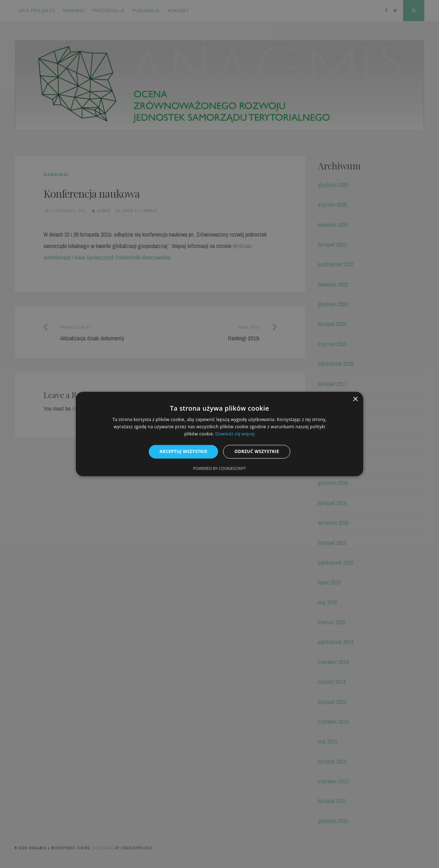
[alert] (219, 434)
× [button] (355, 399)
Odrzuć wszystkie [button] (257, 451)
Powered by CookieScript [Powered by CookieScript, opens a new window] (220, 469)
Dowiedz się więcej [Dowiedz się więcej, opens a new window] (235, 434)
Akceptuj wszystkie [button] (183, 451)
